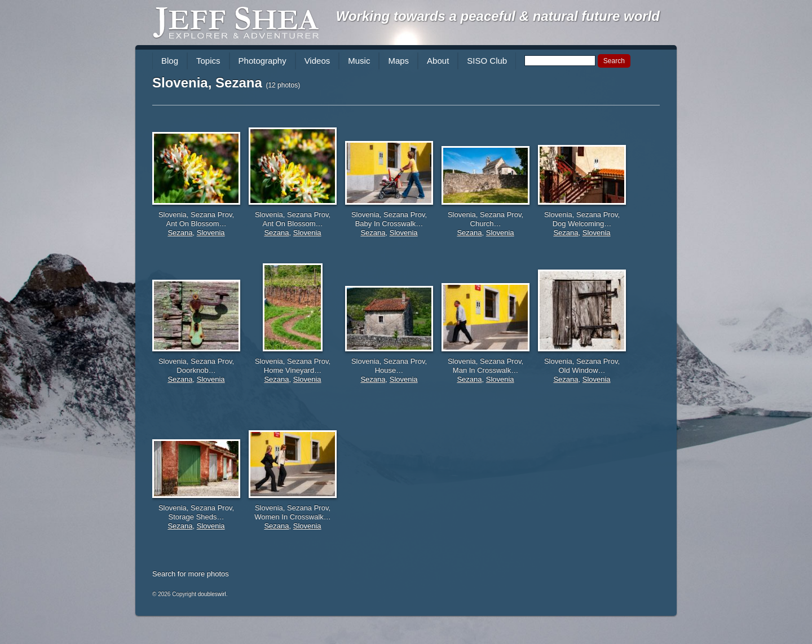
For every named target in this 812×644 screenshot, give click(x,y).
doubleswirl (212, 594)
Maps (398, 61)
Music (359, 61)
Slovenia (211, 233)
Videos (317, 61)
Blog (170, 61)
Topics (208, 61)
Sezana (180, 233)
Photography (262, 61)
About (438, 61)
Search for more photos (191, 574)
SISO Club (487, 61)
